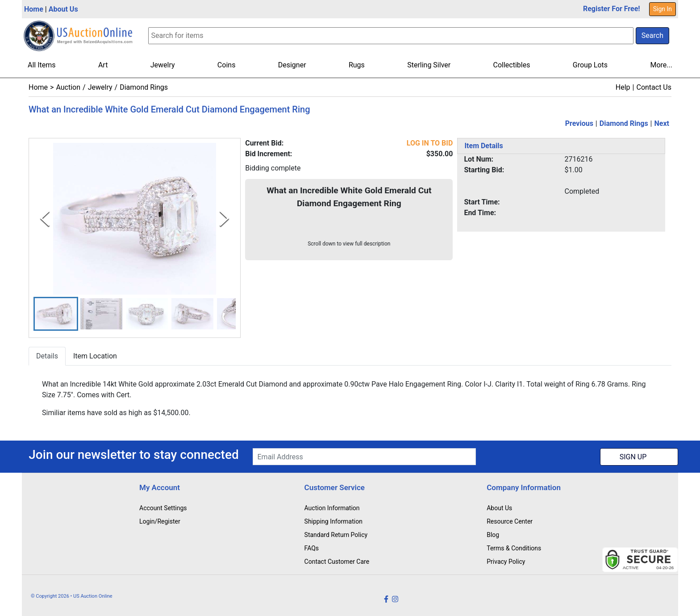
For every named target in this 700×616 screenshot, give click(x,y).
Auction (68, 87)
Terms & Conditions (514, 548)
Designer (292, 65)
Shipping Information (333, 521)
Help (623, 87)
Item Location (95, 356)
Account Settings (163, 508)
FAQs (312, 548)
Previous (579, 123)
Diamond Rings (144, 87)
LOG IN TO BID (430, 143)
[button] (56, 314)
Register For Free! (612, 9)
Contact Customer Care (337, 562)
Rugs (357, 65)
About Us (63, 9)
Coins (227, 65)
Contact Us (654, 87)
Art (103, 65)
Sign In (662, 9)
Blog (493, 535)
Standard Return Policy (336, 535)
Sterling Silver (429, 65)
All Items (42, 65)
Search (652, 35)
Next (662, 123)
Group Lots (590, 65)
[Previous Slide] (45, 219)
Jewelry (163, 65)
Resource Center (510, 521)
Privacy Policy (506, 562)
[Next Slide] (224, 219)
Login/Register (160, 521)
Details (47, 356)
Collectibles (512, 65)
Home (34, 9)
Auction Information (332, 508)
